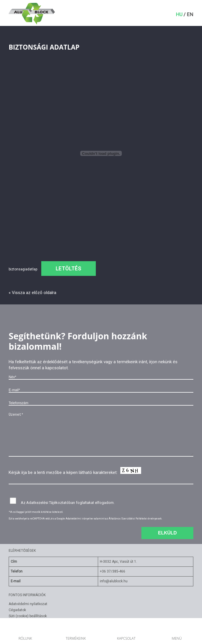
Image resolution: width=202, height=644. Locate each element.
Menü (177, 638)
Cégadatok (17, 610)
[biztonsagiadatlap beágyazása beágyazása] (101, 153)
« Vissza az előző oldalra (32, 293)
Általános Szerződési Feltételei (128, 519)
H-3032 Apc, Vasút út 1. (118, 562)
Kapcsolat (126, 638)
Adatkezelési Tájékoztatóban (51, 503)
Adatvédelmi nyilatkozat (28, 604)
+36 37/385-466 (113, 571)
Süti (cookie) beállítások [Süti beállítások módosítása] (28, 616)
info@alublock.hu (114, 581)
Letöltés (69, 269)
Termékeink (76, 638)
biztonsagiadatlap (23, 269)
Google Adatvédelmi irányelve (75, 519)
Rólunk (25, 638)
